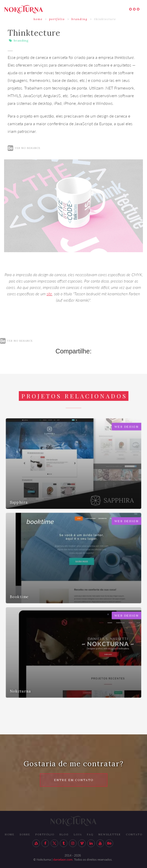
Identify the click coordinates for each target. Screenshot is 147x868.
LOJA (78, 834)
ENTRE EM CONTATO (74, 780)
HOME (38, 19)
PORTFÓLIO (45, 834)
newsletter (110, 834)
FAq (90, 834)
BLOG (64, 834)
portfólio (57, 19)
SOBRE (25, 834)
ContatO (134, 834)
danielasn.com (63, 859)
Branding (79, 19)
